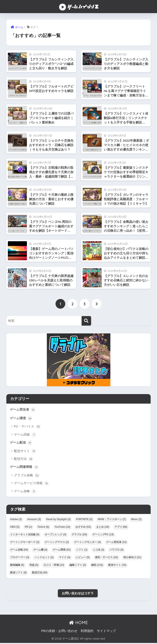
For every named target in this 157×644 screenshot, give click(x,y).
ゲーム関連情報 (24, 468)
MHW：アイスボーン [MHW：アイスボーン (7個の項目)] (112, 520)
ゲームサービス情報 (32, 484)
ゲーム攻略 (25, 492)
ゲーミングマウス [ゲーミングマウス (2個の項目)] (57, 543)
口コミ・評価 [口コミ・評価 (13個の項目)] (54, 566)
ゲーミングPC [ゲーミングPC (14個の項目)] (103, 535)
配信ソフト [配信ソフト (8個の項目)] (18, 573)
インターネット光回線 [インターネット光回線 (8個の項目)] (25, 535)
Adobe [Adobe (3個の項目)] (16, 520)
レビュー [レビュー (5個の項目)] (83, 558)
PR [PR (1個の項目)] (28, 528)
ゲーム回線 (25, 435)
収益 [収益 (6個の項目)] (34, 566)
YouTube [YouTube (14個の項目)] (62, 528)
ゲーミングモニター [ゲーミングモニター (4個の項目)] (88, 543)
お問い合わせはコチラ (78, 594)
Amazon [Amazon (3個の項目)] (34, 520)
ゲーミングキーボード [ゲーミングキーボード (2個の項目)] (25, 543)
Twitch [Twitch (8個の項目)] (43, 528)
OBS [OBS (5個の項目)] (15, 528)
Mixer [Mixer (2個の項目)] (136, 520)
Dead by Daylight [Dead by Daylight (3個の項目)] (58, 520)
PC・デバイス (27, 427)
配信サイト (25, 452)
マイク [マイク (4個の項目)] (65, 558)
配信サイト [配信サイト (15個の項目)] (117, 566)
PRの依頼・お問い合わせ (59, 632)
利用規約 (87, 632)
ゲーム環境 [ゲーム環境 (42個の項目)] (62, 551)
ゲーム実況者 (23, 410)
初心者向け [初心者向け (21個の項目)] (132, 558)
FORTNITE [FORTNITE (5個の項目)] (84, 520)
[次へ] (97, 304)
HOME (78, 624)
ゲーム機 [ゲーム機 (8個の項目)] (40, 551)
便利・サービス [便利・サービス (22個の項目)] (106, 558)
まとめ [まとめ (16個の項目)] (103, 528)
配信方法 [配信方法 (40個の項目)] (40, 573)
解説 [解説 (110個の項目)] (97, 566)
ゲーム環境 (21, 419)
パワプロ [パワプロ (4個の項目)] (117, 551)
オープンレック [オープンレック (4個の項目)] (56, 535)
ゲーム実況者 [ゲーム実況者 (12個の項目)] (116, 543)
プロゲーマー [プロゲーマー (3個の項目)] (20, 558)
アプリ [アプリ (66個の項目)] (121, 528)
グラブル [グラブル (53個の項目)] (79, 535)
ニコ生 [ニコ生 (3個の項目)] (99, 551)
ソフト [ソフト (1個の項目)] (82, 551)
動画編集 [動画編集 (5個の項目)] (17, 566)
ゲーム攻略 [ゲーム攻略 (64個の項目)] (19, 551)
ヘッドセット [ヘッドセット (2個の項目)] (44, 558)
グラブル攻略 (27, 476)
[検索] (86, 321)
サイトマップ (106, 632)
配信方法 (24, 460)
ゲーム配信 (21, 443)
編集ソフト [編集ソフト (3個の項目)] (78, 566)
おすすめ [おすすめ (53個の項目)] (83, 528)
